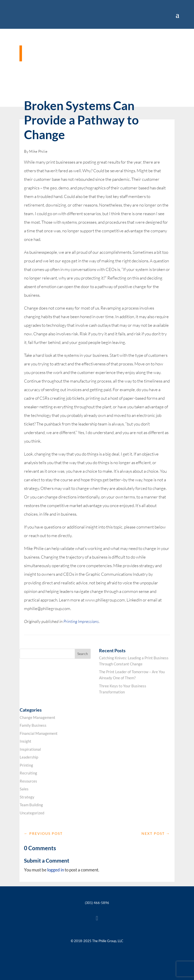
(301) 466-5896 (97, 903)
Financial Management (39, 733)
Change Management (38, 717)
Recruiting (28, 773)
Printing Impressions (81, 621)
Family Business (33, 725)
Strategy (27, 797)
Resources (28, 781)
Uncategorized (32, 813)
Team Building (31, 805)
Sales (24, 789)
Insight (26, 741)
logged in (56, 870)
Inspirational (30, 749)
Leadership (29, 757)
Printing (26, 765)
